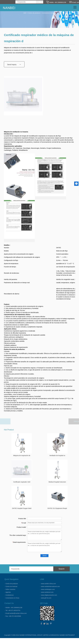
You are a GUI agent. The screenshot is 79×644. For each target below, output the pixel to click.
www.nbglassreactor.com (49, 595)
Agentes (8, 592)
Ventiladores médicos (49, 13)
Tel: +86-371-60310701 (13, 610)
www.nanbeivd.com (47, 592)
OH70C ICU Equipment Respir (57, 508)
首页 (25, 13)
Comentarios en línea (12, 598)
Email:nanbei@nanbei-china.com (16, 613)
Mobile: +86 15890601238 (14, 608)
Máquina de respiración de (22, 456)
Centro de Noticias (11, 586)
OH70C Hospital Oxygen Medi (22, 508)
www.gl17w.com (46, 598)
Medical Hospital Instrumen (57, 482)
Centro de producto (34, 13)
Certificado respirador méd (22, 482)
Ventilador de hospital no (57, 456)
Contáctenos (10, 595)
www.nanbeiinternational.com (50, 586)
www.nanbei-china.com (48, 584)
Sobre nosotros (10, 589)
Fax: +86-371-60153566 (13, 616)
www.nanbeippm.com (48, 589)
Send (44, 556)
